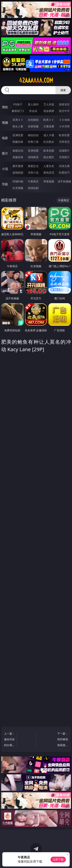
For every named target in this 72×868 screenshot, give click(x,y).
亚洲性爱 (18, 135)
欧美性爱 (64, 135)
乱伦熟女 (49, 142)
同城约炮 (18, 181)
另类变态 (64, 142)
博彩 (5, 107)
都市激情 (18, 166)
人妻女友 (49, 166)
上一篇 (10, 740)
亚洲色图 (33, 151)
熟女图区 (49, 157)
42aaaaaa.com (36, 80)
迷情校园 (18, 173)
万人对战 (49, 104)
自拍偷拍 (33, 120)
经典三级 (33, 142)
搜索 (63, 90)
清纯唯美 (33, 157)
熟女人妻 (18, 126)
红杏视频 (18, 188)
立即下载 (58, 859)
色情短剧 (33, 188)
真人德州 (33, 104)
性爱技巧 (64, 173)
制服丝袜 (18, 142)
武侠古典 (64, 166)
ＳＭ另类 (64, 126)
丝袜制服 (33, 126)
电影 (5, 138)
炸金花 (33, 111)
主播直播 (49, 126)
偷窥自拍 (18, 151)
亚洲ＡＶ (18, 120)
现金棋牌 (49, 111)
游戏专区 (64, 104)
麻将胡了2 (18, 111)
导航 (5, 184)
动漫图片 (64, 151)
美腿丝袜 (18, 157)
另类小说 (33, 173)
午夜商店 (33, 181)
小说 (5, 169)
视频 (5, 123)
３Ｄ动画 (64, 120)
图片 (5, 153)
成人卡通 (49, 135)
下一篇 (62, 740)
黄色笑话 (49, 173)
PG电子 (18, 104)
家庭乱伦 (33, 166)
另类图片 (64, 157)
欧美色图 (49, 151)
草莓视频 (49, 181)
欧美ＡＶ (49, 120)
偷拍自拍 (33, 135)
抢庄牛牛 (64, 111)
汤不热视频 (64, 181)
